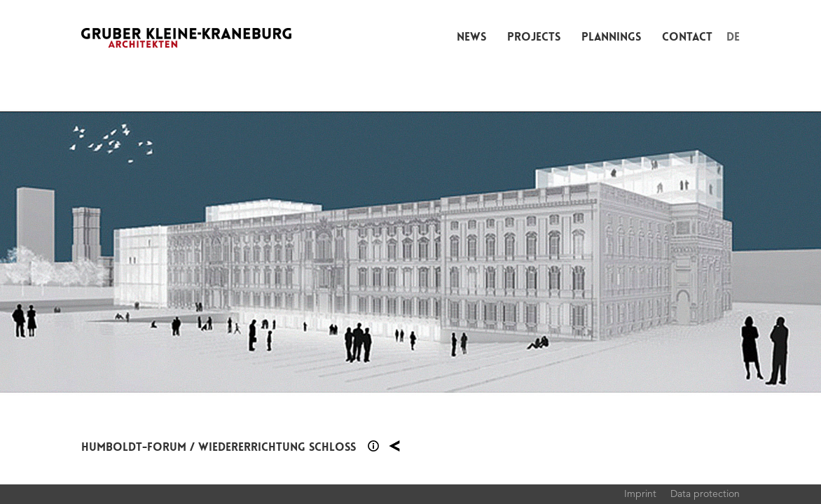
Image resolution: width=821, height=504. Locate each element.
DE (733, 37)
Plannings (611, 37)
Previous (205, 252)
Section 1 (373, 446)
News (471, 37)
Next (616, 252)
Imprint (640, 493)
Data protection (705, 493)
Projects (534, 37)
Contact (687, 37)
